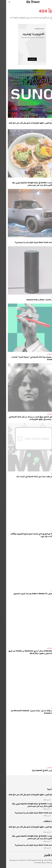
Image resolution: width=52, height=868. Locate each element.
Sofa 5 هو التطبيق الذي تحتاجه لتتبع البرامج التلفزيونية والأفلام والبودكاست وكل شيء (27, 535)
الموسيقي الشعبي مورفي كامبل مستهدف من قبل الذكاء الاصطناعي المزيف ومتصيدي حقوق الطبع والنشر (26, 418)
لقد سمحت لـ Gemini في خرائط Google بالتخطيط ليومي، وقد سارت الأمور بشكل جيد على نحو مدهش (28, 184)
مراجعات (48, 240)
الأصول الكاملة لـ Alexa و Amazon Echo (35, 300)
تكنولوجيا (47, 120)
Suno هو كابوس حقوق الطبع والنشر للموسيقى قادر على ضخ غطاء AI (26, 124)
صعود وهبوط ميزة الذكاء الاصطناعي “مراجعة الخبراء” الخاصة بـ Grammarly (28, 358)
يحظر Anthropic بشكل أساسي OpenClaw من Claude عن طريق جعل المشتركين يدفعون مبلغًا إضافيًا (26, 652)
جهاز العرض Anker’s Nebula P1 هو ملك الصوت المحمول (29, 594)
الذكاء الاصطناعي (45, 354)
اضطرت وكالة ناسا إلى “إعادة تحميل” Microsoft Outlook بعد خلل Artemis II (27, 712)
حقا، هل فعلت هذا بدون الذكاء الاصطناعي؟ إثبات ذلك (30, 477)
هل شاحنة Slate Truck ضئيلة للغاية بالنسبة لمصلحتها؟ (29, 242)
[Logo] (27, 2)
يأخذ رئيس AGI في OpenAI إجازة (38, 770)
